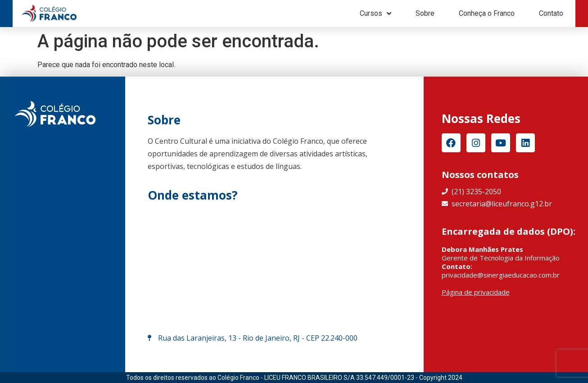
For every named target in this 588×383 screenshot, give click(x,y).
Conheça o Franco (487, 13)
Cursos (375, 14)
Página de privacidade (476, 292)
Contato (551, 13)
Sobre (425, 13)
